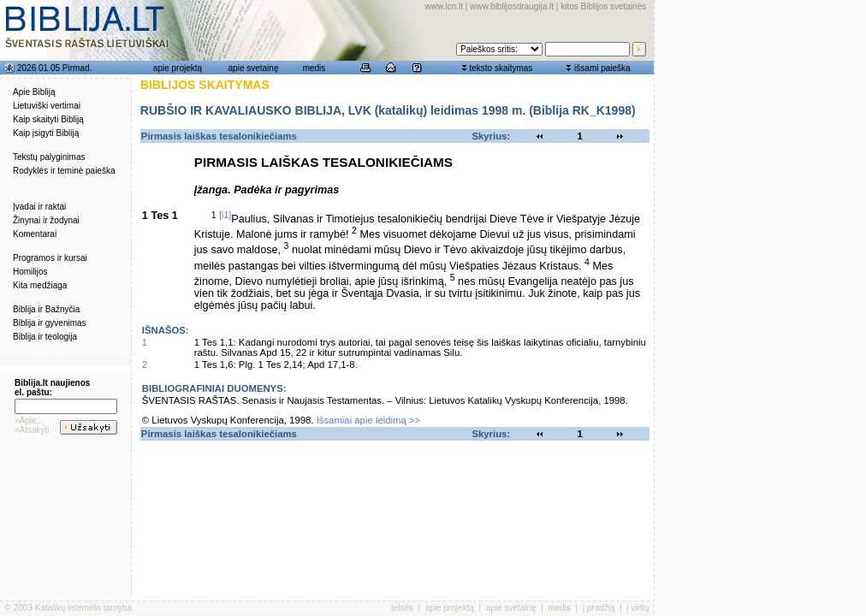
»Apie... (29, 421)
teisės (402, 608)
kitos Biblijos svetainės (603, 6)
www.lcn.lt (444, 6)
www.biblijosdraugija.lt (512, 6)
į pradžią (599, 608)
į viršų (638, 608)
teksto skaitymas (501, 68)
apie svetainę (254, 68)
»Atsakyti (32, 430)
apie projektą (178, 68)
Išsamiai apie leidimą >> (369, 420)
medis (314, 68)
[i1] (225, 215)
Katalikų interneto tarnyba (83, 608)
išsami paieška (602, 68)
